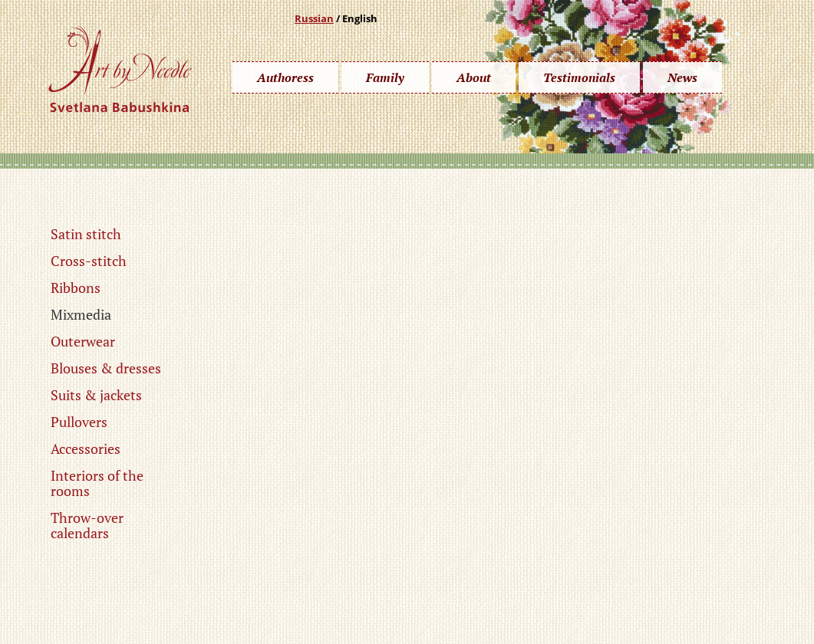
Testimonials (579, 77)
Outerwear (83, 341)
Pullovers (79, 422)
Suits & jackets (96, 395)
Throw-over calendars (87, 525)
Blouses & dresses (106, 368)
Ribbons (76, 287)
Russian (314, 18)
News (682, 77)
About (474, 77)
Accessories (86, 449)
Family (385, 77)
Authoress (285, 77)
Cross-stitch (89, 261)
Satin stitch (86, 234)
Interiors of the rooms (97, 483)
